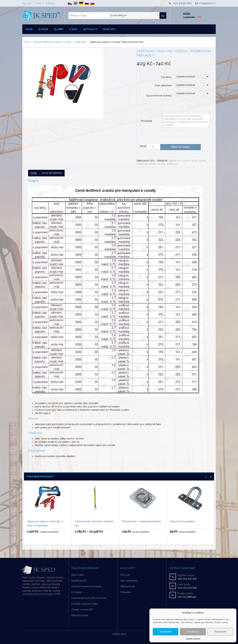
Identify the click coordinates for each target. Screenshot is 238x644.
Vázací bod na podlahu (182, 521)
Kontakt (109, 29)
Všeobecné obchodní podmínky (89, 598)
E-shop (43, 29)
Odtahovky (80, 42)
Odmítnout (193, 632)
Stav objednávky (129, 581)
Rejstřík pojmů (79, 581)
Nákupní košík (128, 586)
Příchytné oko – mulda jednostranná (141, 521)
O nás (73, 29)
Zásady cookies (193, 638)
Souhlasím (166, 632)
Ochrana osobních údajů (84, 604)
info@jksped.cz (208, 3)
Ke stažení (77, 592)
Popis (34, 173)
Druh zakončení (163, 85)
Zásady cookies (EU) (82, 610)
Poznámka (147, 121)
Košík (38, 3)
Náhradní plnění (80, 615)
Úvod (29, 29)
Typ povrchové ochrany (159, 96)
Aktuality (90, 29)
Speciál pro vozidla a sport (183, 161)
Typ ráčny (166, 77)
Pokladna (50, 3)
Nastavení (220, 632)
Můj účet (27, 3)
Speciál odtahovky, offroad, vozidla (52, 42)
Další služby (78, 575)
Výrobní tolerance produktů (86, 586)
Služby (59, 29)
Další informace (52, 173)
